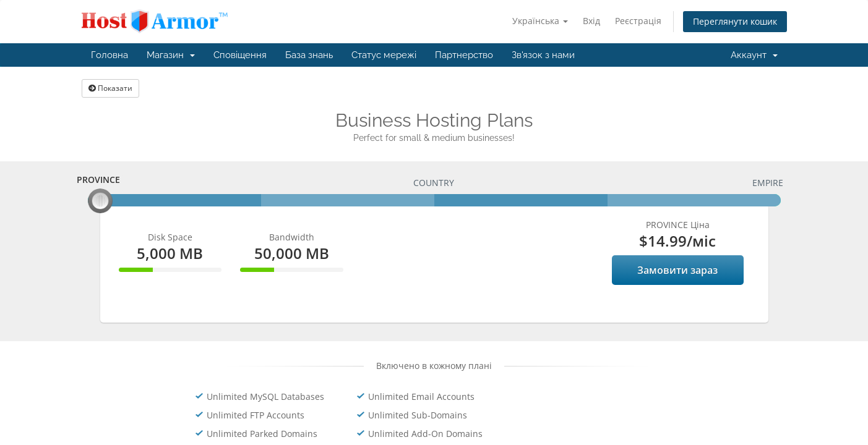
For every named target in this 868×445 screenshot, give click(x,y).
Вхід (591, 21)
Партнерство (464, 55)
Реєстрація (638, 21)
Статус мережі (384, 55)
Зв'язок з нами (543, 55)
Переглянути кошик (735, 21)
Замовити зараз (677, 270)
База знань (309, 55)
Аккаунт (754, 55)
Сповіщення (240, 55)
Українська (540, 21)
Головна (110, 55)
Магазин (171, 55)
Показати (110, 88)
